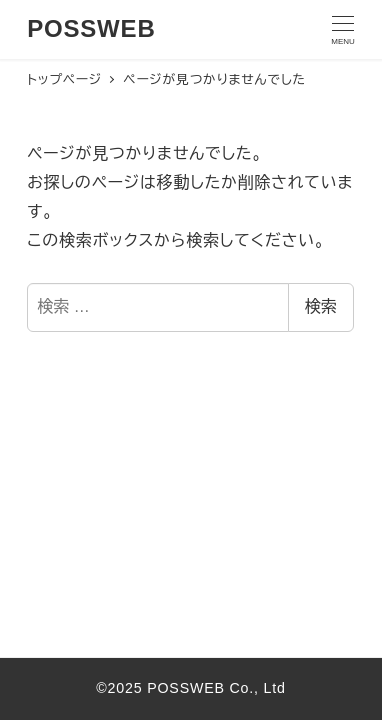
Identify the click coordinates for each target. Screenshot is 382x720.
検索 (321, 306)
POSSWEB (91, 28)
